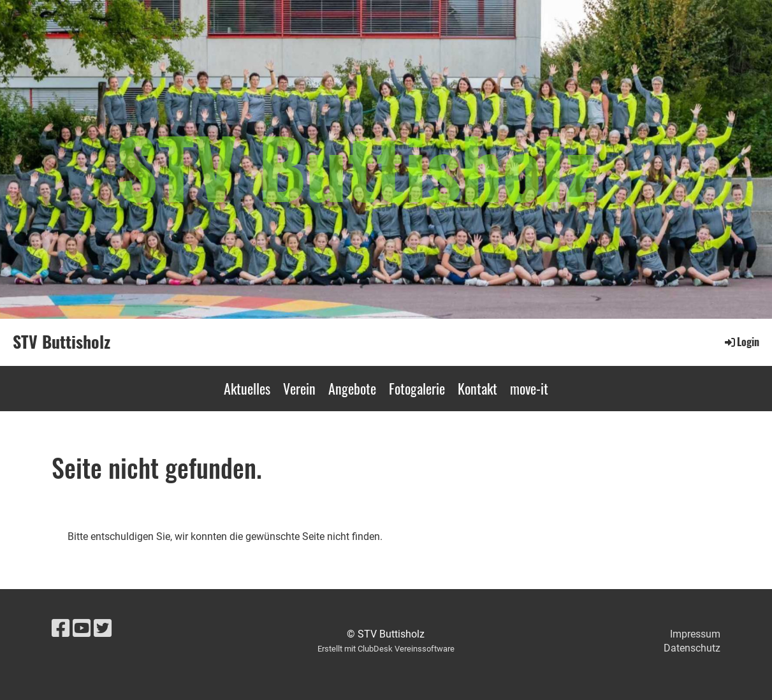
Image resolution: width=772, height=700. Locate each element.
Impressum (695, 634)
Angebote (352, 388)
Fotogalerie (417, 388)
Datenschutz (692, 648)
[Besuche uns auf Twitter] (103, 629)
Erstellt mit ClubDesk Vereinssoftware (386, 649)
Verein (299, 388)
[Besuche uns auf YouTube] (82, 629)
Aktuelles (247, 388)
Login (741, 342)
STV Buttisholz (62, 342)
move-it (529, 388)
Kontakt (477, 388)
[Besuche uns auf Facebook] (61, 629)
